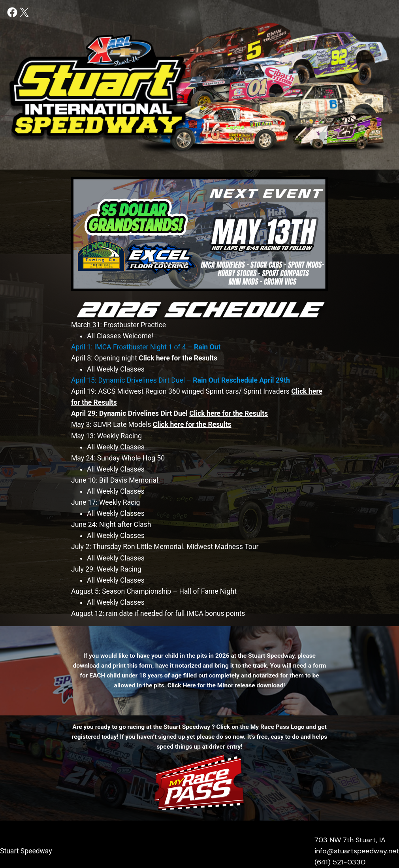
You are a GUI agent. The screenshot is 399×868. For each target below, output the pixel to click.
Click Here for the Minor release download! (226, 685)
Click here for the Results (192, 425)
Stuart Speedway (26, 851)
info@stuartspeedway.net (357, 851)
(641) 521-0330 (340, 862)
